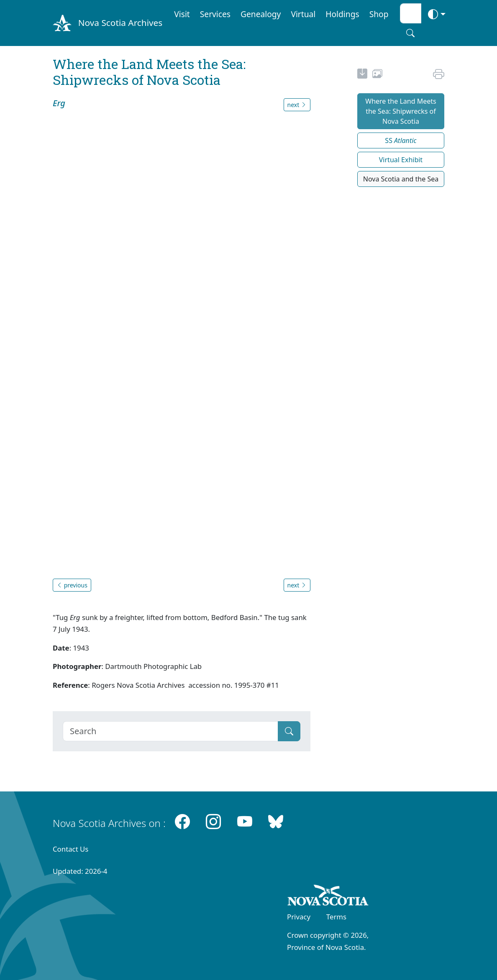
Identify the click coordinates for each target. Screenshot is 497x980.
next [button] (297, 105)
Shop (379, 14)
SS (401, 140)
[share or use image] (377, 75)
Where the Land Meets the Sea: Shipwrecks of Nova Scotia (401, 111)
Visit (182, 14)
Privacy (299, 917)
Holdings (342, 14)
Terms (336, 917)
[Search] (170, 731)
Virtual (303, 14)
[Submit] (289, 731)
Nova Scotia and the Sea (401, 179)
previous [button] (72, 585)
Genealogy (261, 14)
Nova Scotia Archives (120, 23)
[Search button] (410, 33)
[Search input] (411, 13)
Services (215, 14)
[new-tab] (362, 75)
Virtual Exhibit (401, 160)
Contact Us (70, 849)
